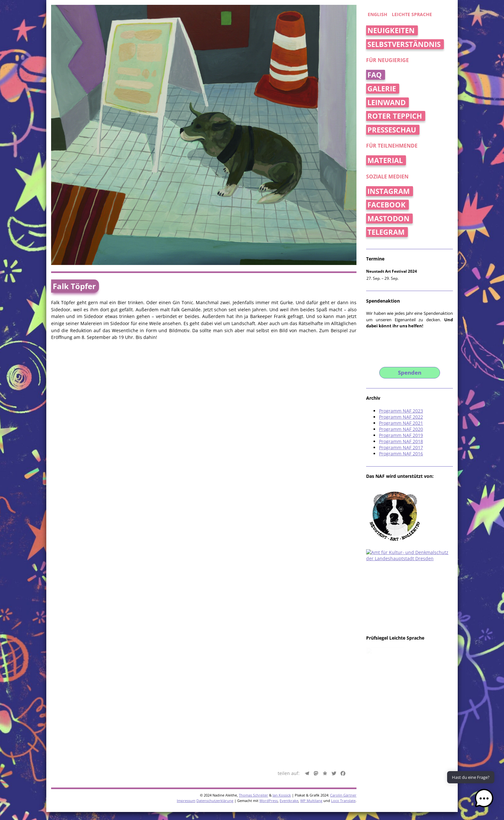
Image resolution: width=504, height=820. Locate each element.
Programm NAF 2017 (401, 447)
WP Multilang (311, 630)
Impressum (186, 630)
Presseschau (392, 130)
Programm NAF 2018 (401, 441)
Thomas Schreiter (253, 624)
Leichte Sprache (412, 14)
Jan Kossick (282, 624)
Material (385, 160)
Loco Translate (343, 630)
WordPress (269, 630)
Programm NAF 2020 (401, 429)
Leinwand (387, 102)
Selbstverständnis (404, 44)
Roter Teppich (395, 116)
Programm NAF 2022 (401, 417)
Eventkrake (289, 630)
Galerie (382, 89)
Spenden (410, 373)
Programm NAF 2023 (401, 411)
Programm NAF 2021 (401, 423)
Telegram (386, 232)
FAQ (375, 75)
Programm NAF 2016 (401, 454)
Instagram (389, 191)
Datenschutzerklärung (215, 630)
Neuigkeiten (391, 30)
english (378, 14)
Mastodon (388, 219)
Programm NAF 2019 (401, 435)
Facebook (387, 205)
